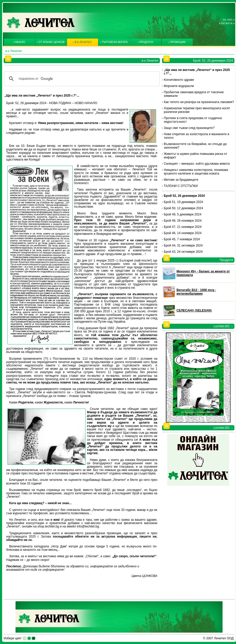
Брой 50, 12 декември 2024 (183, 208)
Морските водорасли (179, 86)
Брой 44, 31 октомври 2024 (183, 245)
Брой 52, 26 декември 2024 (184, 196)
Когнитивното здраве (179, 80)
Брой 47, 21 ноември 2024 (183, 227)
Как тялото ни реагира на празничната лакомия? (199, 102)
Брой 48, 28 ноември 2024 (183, 221)
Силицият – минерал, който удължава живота (197, 164)
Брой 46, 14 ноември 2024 (183, 233)
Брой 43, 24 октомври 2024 (183, 252)
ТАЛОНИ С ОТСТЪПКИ (181, 186)
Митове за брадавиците (181, 180)
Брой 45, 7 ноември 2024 (182, 239)
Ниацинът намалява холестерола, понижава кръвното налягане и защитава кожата (196, 172)
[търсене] (81, 79)
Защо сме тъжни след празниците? (189, 128)
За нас (228, 19)
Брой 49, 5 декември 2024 (183, 214)
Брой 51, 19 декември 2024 (183, 202)
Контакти (226, 23)
